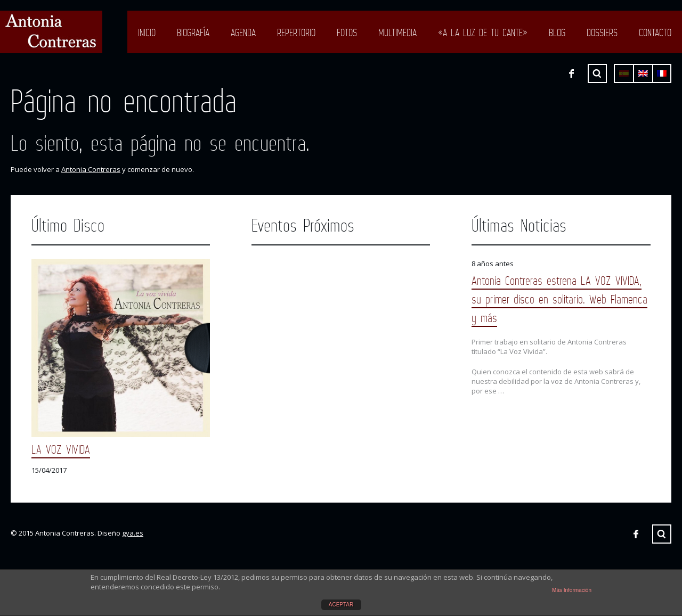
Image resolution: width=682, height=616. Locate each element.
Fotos (347, 32)
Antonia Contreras (91, 169)
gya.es (133, 533)
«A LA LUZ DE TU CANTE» (483, 32)
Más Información (572, 590)
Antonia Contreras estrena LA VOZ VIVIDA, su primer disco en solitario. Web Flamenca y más (559, 299)
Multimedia (397, 32)
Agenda (243, 32)
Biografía (193, 32)
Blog (557, 32)
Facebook (571, 73)
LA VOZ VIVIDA (61, 449)
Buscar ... (597, 73)
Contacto (655, 32)
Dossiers (602, 32)
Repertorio (296, 32)
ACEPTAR (341, 605)
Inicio (147, 32)
